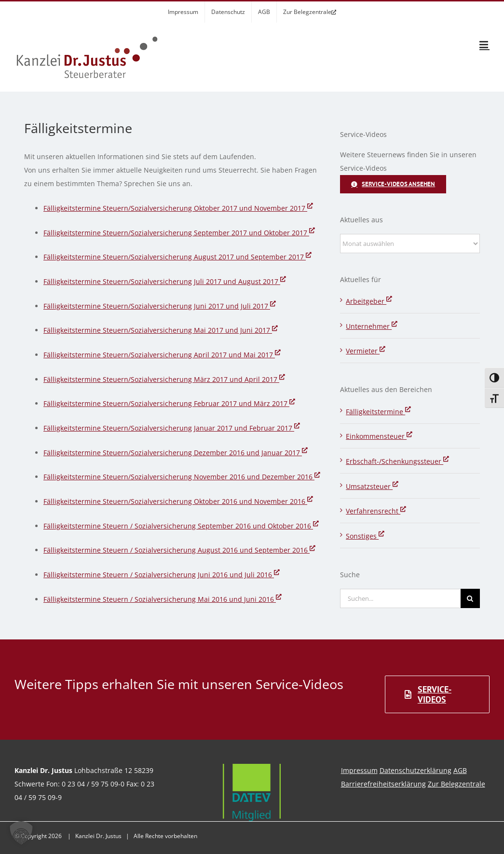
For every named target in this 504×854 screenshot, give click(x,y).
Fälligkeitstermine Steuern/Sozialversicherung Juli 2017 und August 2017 (165, 281)
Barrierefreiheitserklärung (383, 784)
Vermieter (366, 351)
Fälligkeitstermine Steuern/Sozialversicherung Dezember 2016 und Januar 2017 (176, 453)
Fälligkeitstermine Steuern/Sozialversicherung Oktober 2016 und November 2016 (178, 501)
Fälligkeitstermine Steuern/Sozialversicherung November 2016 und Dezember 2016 (182, 477)
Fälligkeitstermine (378, 412)
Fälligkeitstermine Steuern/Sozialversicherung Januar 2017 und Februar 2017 (172, 428)
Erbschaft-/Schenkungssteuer (397, 461)
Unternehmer (372, 326)
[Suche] (470, 598)
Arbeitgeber (369, 301)
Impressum (359, 770)
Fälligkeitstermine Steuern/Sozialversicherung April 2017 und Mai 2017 (162, 355)
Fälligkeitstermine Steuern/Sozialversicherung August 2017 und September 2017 (177, 257)
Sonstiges (365, 536)
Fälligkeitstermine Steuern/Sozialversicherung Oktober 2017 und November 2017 (178, 208)
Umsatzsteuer (372, 486)
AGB (460, 770)
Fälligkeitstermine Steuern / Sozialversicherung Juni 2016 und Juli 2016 (162, 575)
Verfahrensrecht (376, 511)
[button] (21, 833)
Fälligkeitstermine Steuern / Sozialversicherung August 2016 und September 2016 (179, 550)
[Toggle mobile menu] (484, 45)
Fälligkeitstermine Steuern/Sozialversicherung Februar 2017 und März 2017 (169, 403)
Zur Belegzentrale (456, 784)
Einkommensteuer (379, 436)
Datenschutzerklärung (415, 770)
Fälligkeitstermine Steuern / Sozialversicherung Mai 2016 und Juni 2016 (163, 599)
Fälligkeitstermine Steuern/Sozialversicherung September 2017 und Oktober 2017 (179, 233)
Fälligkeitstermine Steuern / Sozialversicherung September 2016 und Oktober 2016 (181, 526)
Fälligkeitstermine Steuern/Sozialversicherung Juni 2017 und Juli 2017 (160, 306)
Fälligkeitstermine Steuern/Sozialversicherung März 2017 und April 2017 (164, 379)
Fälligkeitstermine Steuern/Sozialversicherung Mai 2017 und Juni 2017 (161, 330)
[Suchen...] (400, 598)
